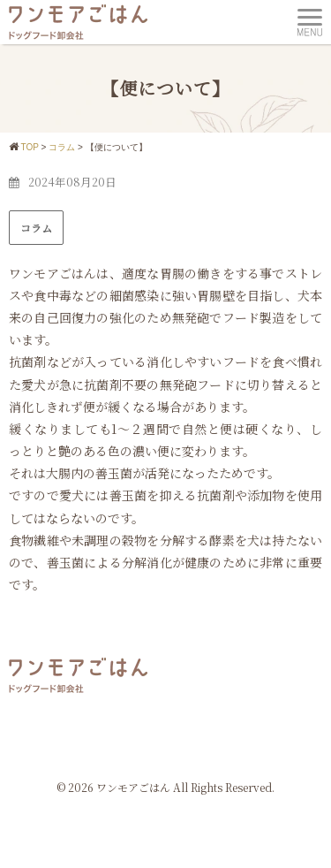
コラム (36, 228)
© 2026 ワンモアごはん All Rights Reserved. (165, 787)
